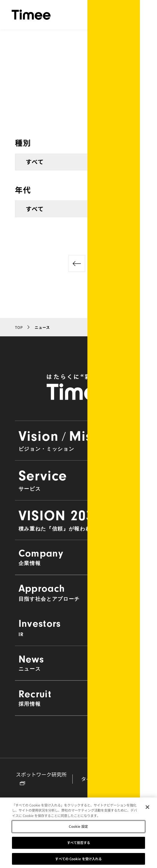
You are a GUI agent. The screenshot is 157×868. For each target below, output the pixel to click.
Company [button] (79, 557)
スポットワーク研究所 (41, 778)
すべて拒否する (79, 845)
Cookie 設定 (78, 829)
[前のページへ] (77, 263)
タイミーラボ (101, 779)
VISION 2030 (79, 520)
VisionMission (79, 440)
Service (79, 480)
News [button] (79, 663)
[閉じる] (147, 809)
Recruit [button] (79, 698)
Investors (79, 628)
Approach (79, 592)
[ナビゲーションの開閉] (140, 15)
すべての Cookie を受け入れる (78, 861)
